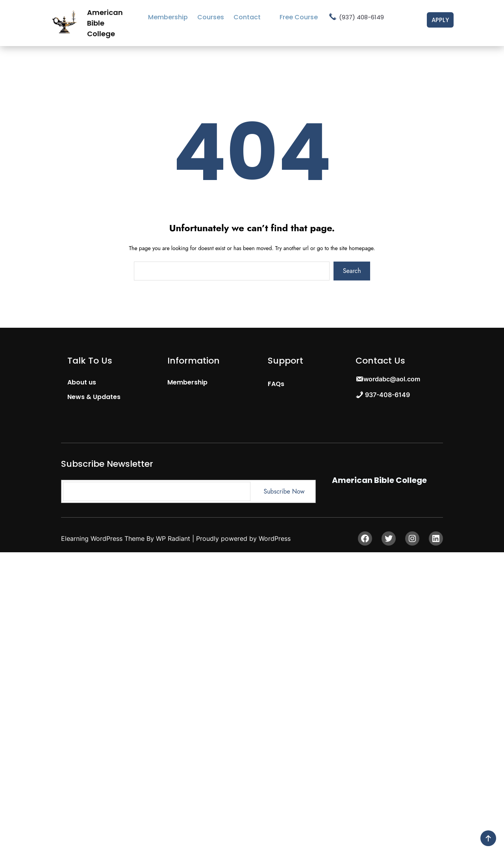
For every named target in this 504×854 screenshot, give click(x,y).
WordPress (275, 538)
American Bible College (379, 480)
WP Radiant (173, 538)
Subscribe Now (284, 491)
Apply (440, 20)
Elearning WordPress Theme (104, 538)
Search (352, 271)
